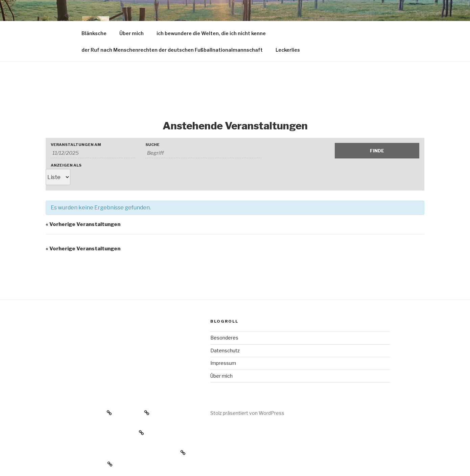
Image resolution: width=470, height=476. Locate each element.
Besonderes (224, 338)
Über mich (132, 33)
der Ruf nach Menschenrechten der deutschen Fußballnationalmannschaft (172, 50)
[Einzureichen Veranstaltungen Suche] (377, 151)
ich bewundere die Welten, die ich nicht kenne (211, 33)
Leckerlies (288, 50)
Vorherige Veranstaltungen (83, 224)
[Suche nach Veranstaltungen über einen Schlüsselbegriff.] (203, 153)
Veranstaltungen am (76, 145)
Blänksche (94, 33)
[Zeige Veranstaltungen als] (58, 177)
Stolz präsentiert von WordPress (247, 413)
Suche (152, 145)
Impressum (223, 363)
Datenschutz (225, 350)
